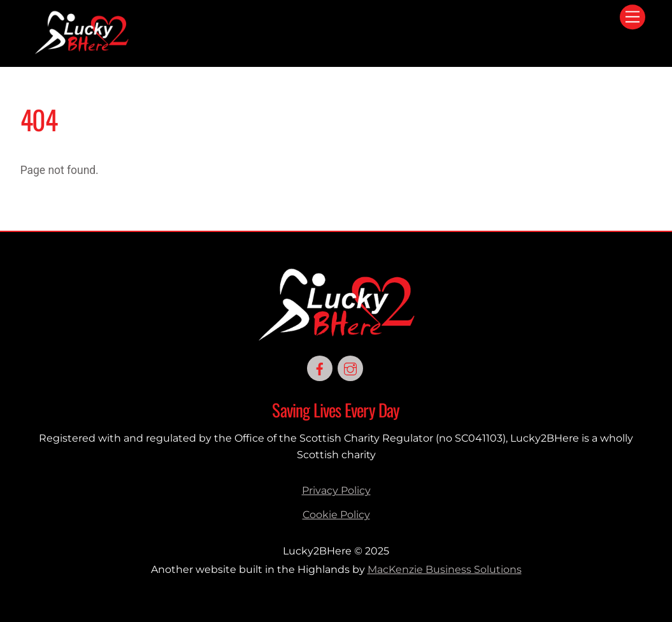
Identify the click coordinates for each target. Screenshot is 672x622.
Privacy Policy (336, 490)
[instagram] (350, 367)
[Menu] (633, 17)
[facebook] (320, 367)
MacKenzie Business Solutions (445, 569)
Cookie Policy (336, 515)
